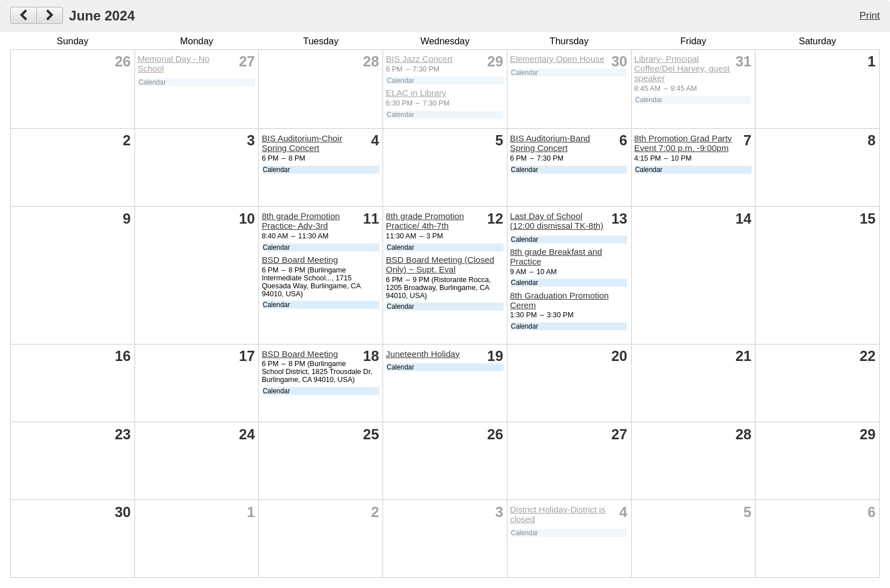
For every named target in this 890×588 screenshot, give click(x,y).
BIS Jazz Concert (419, 59)
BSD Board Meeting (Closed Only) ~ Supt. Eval (440, 264)
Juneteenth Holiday (423, 354)
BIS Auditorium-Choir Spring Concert (302, 143)
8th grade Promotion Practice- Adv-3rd (301, 221)
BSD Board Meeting (300, 260)
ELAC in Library (416, 93)
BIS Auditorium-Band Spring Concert (550, 143)
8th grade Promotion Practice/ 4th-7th (425, 221)
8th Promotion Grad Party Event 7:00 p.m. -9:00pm (683, 143)
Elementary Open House (557, 59)
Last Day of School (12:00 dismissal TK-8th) (557, 221)
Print (870, 15)
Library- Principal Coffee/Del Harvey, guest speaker (682, 68)
